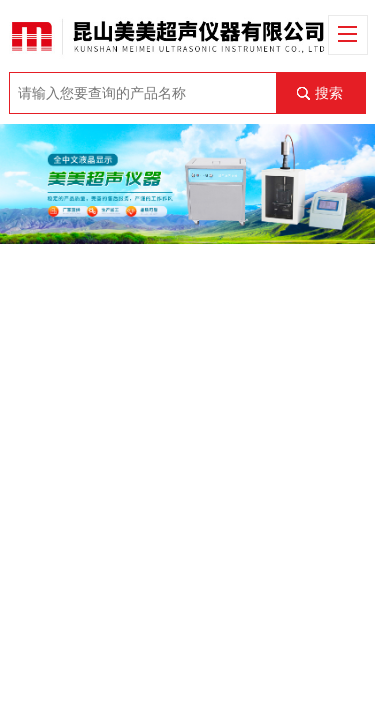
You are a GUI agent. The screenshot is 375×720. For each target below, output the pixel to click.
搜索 (329, 93)
